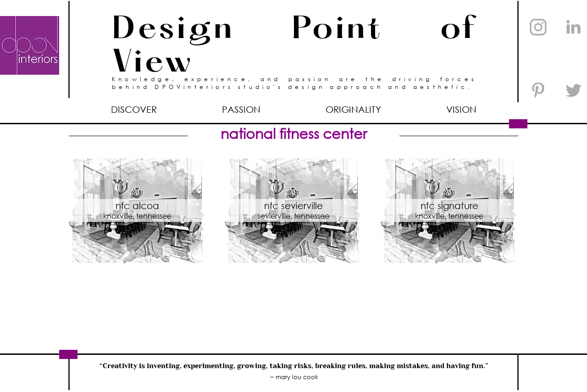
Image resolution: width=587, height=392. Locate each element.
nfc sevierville (293, 206)
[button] (241, 109)
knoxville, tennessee (137, 216)
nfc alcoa (137, 206)
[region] (138, 210)
